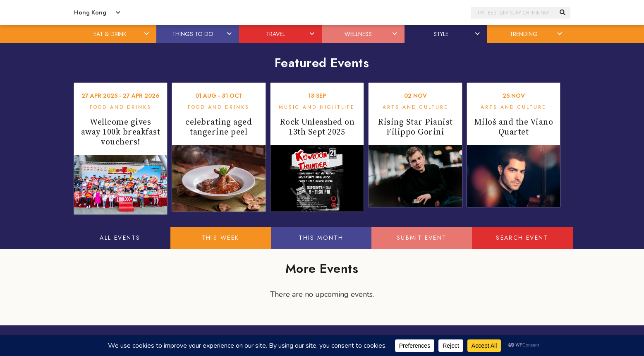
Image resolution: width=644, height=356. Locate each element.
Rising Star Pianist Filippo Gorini (415, 127)
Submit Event (422, 238)
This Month (321, 238)
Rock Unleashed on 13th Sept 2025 (317, 127)
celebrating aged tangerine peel (219, 127)
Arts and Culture (415, 107)
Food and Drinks (121, 107)
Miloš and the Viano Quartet (514, 127)
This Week (221, 238)
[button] (147, 34)
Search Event (522, 238)
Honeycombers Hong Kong (322, 13)
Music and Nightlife (317, 107)
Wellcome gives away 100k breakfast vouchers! (121, 132)
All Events (120, 238)
